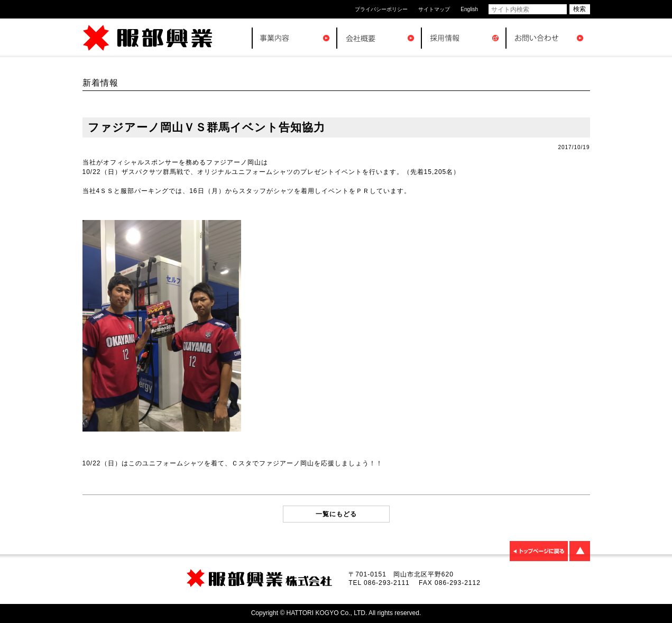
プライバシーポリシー (381, 9)
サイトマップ (434, 9)
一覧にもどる (336, 514)
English (469, 9)
